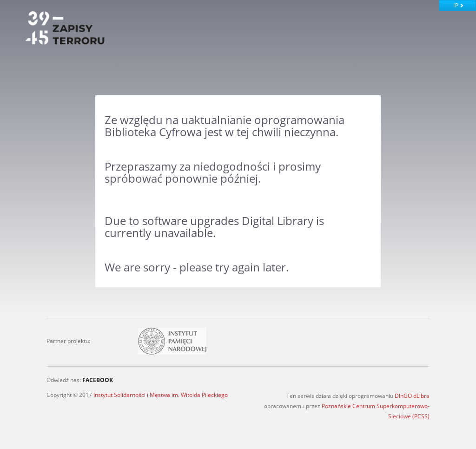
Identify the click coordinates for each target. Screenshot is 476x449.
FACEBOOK (98, 380)
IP (456, 5)
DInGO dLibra (412, 396)
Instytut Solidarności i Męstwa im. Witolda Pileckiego (161, 395)
